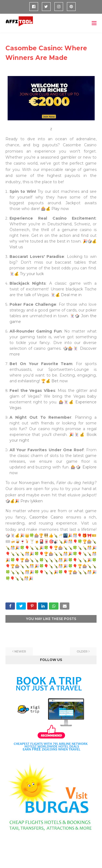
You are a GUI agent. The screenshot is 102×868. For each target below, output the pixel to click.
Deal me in (71, 295)
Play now (60, 209)
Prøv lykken (32, 501)
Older (82, 651)
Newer (20, 651)
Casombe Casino (46, 517)
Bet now (60, 381)
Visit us (16, 247)
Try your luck (32, 274)
